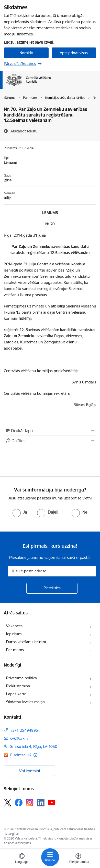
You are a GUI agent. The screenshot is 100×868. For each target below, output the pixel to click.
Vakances (14, 626)
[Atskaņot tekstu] (24, 131)
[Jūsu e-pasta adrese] (52, 571)
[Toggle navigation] (50, 857)
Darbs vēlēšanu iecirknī (26, 642)
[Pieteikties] (52, 588)
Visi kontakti (30, 771)
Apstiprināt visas (74, 53)
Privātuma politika (21, 678)
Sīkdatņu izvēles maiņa (25, 702)
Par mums (15, 650)
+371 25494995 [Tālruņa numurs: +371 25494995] (24, 730)
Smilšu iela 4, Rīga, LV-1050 (34, 746)
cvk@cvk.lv (19, 738)
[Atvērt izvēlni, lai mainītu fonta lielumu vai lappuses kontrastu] (78, 859)
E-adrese (18, 755)
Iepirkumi (14, 634)
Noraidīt (26, 53)
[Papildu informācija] (35, 755)
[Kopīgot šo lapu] (50, 441)
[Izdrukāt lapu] (50, 431)
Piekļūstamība (18, 686)
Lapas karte (16, 694)
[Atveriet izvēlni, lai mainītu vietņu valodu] (22, 859)
